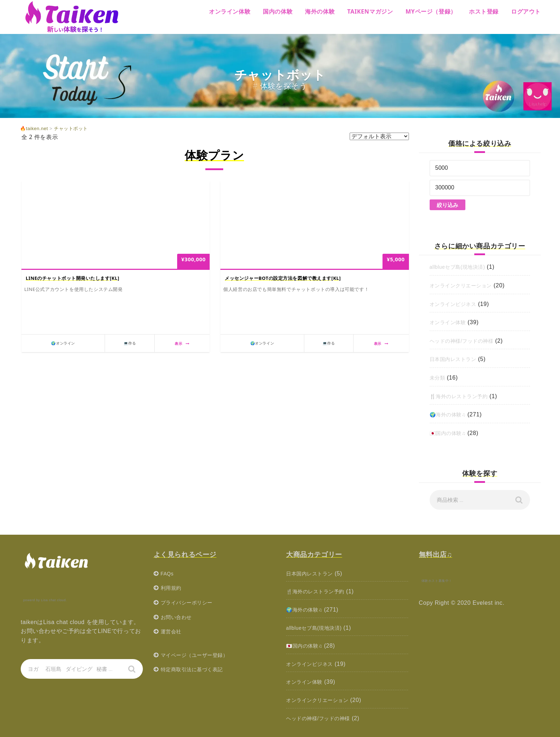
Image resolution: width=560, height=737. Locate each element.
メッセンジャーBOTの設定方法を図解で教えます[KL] (283, 278)
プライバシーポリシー (190, 602)
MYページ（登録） (431, 11)
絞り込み (447, 205)
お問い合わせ (179, 617)
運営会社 (172, 631)
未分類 (439, 378)
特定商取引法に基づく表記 (196, 669)
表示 (182, 343)
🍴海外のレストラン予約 (463, 396)
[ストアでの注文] (379, 136)
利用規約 (172, 588)
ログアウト (526, 11)
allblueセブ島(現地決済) (462, 267)
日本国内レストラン (456, 359)
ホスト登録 (484, 11)
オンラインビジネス (456, 304)
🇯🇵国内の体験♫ (450, 433)
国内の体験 (278, 11)
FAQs (168, 573)
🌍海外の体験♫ (450, 414)
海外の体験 (320, 11)
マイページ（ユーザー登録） (199, 655)
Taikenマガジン (370, 11)
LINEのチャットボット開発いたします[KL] (73, 278)
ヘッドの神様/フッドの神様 (466, 341)
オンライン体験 (230, 11)
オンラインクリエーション (465, 285)
